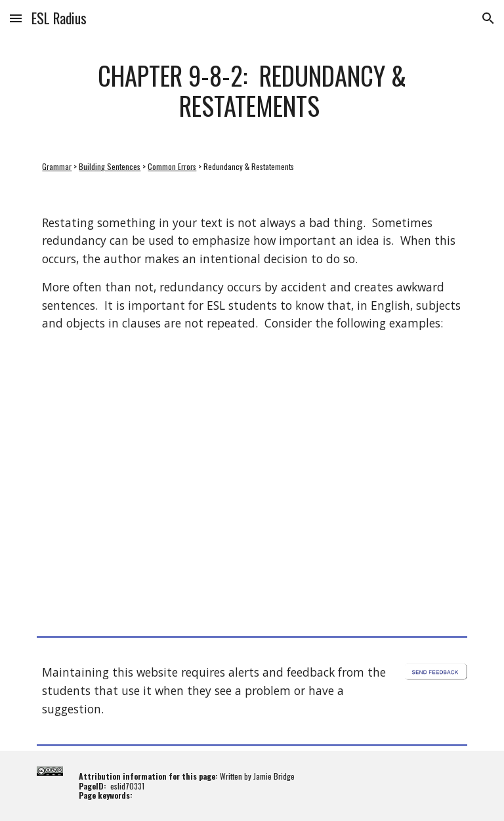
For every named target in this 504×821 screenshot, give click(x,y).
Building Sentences (110, 166)
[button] (16, 18)
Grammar (57, 166)
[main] (252, 90)
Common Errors (172, 166)
